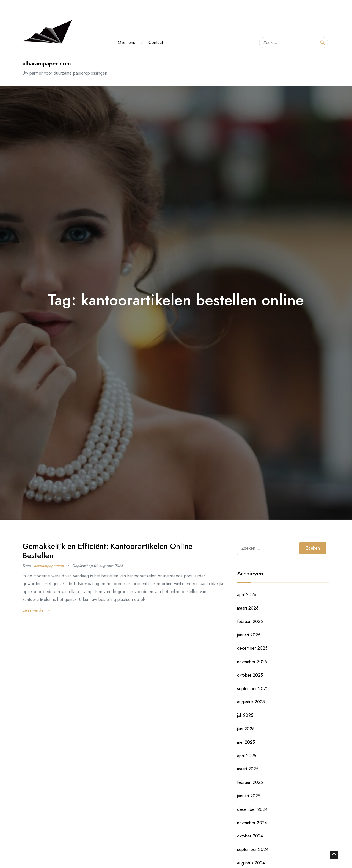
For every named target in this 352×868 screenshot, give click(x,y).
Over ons (126, 42)
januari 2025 (249, 796)
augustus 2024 (251, 863)
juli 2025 (245, 715)
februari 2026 (250, 622)
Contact (156, 42)
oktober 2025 (250, 675)
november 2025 (252, 662)
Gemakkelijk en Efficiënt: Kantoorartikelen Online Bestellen (108, 551)
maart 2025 (248, 769)
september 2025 (253, 689)
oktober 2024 (250, 836)
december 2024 (252, 809)
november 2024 (252, 823)
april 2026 (247, 595)
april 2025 (247, 756)
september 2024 (253, 849)
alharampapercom (49, 566)
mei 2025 (246, 742)
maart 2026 (248, 608)
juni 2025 (246, 729)
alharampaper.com (47, 63)
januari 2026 (249, 635)
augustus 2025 (251, 702)
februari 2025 (250, 782)
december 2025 (252, 648)
